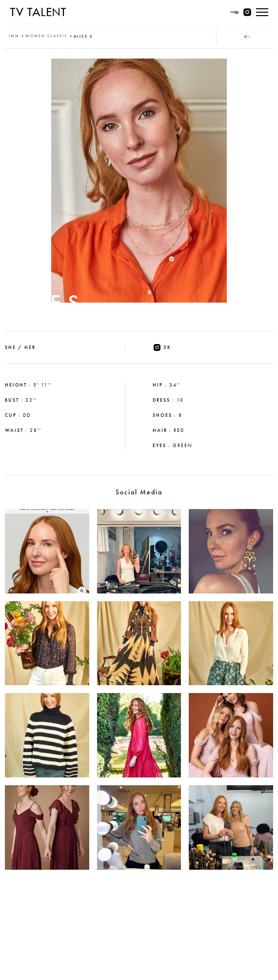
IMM (14, 36)
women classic (47, 36)
